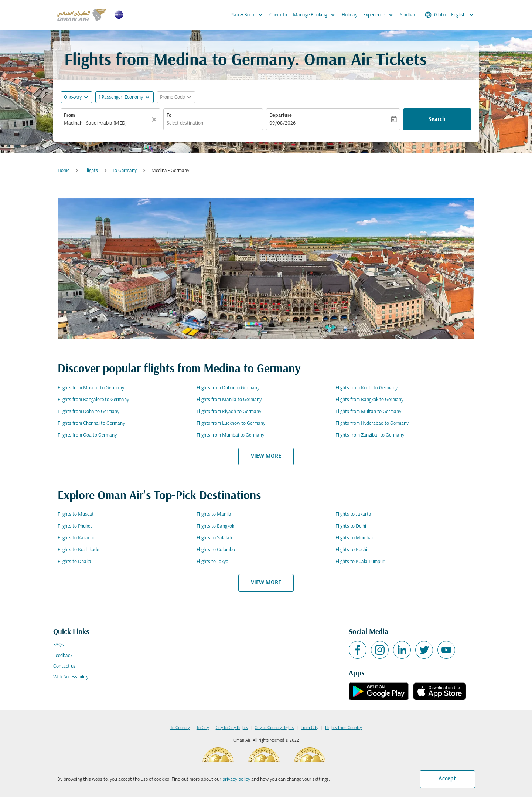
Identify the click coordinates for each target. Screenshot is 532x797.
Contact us (64, 666)
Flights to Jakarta (353, 514)
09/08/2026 (282, 123)
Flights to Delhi (351, 526)
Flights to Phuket (75, 526)
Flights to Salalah (214, 538)
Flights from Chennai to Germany (91, 423)
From (69, 116)
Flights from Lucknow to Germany (231, 423)
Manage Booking (316, 15)
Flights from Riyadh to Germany (229, 412)
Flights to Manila (214, 514)
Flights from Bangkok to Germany (369, 400)
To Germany (125, 171)
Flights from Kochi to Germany (366, 388)
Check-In (278, 15)
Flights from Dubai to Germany (228, 388)
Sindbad (408, 15)
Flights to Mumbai (354, 538)
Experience (380, 15)
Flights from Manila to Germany (229, 400)
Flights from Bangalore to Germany (93, 400)
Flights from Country (343, 728)
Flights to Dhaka (74, 562)
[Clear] (155, 119)
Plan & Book (248, 15)
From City (309, 728)
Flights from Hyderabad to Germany (372, 423)
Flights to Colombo (216, 550)
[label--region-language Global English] (450, 15)
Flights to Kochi (351, 550)
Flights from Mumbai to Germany (230, 435)
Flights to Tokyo (212, 562)
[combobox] (107, 123)
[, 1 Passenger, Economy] (121, 97)
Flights (91, 171)
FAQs (59, 645)
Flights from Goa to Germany (87, 435)
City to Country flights (274, 728)
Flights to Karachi (76, 538)
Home (64, 171)
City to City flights (232, 728)
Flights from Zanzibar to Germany (370, 435)
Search (437, 119)
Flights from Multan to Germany (368, 412)
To (169, 116)
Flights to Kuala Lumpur (360, 562)
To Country (180, 728)
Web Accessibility (71, 677)
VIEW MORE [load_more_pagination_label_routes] (266, 456)
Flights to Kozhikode (78, 550)
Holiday (349, 15)
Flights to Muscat (76, 514)
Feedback (63, 656)
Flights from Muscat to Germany (91, 388)
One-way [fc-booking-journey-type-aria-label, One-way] (73, 97)
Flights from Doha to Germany (88, 412)
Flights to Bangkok (215, 526)
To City (203, 728)
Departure (281, 116)
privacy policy (236, 779)
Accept (447, 779)
